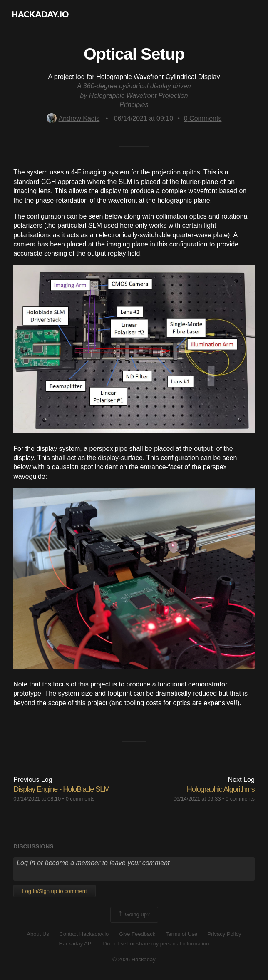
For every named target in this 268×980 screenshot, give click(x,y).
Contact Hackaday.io (84, 934)
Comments (203, 118)
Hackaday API (76, 944)
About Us (38, 934)
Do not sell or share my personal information (156, 944)
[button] (247, 14)
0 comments (80, 799)
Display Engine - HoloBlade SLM (61, 789)
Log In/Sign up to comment (54, 891)
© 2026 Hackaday (134, 959)
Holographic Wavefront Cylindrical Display (158, 77)
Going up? (134, 915)
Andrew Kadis (73, 118)
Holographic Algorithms (221, 789)
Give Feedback (137, 934)
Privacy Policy (225, 934)
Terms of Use (182, 934)
